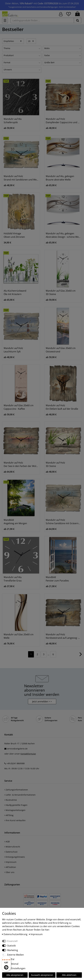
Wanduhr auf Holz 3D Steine (55, 464)
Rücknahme (11, 800)
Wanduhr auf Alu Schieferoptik (13, 121)
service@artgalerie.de (17, 749)
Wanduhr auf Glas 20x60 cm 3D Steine (61, 292)
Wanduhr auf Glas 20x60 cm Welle (19, 636)
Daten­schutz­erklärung (15, 934)
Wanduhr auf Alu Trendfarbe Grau (13, 579)
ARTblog (9, 815)
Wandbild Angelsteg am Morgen (15, 522)
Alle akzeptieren (15, 975)
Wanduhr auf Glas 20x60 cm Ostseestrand (61, 350)
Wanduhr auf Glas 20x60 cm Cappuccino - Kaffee (19, 407)
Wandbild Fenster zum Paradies (57, 579)
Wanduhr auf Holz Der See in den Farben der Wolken (21, 464)
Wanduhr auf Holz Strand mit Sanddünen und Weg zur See (21, 178)
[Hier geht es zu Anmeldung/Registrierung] (61, 14)
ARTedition (10, 867)
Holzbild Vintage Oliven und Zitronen (14, 235)
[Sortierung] (13, 41)
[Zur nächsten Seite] (81, 656)
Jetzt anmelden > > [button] (42, 702)
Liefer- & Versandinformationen (20, 795)
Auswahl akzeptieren (42, 975)
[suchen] (78, 20)
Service (8, 781)
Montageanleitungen (15, 810)
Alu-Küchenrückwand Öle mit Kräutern (15, 292)
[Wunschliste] (69, 14)
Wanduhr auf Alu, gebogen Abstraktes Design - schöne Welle (63, 235)
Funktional (13, 964)
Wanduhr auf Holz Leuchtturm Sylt (13, 350)
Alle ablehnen (69, 975)
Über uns (9, 872)
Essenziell (12, 941)
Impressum (10, 862)
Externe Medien (16, 955)
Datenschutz (11, 852)
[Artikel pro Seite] (31, 41)
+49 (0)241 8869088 (16, 763)
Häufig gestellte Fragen (16, 805)
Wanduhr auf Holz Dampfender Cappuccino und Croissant (63, 121)
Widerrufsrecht (12, 847)
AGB (7, 842)
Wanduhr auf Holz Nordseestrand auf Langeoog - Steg (63, 636)
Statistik (11, 946)
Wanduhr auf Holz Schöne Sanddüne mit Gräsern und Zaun (63, 522)
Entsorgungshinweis (15, 857)
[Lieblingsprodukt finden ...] (42, 20)
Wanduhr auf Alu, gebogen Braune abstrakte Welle (60, 178)
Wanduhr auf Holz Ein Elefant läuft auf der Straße (62, 407)
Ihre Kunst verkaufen (15, 820)
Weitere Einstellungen (14, 968)
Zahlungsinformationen (16, 790)
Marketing (13, 950)
